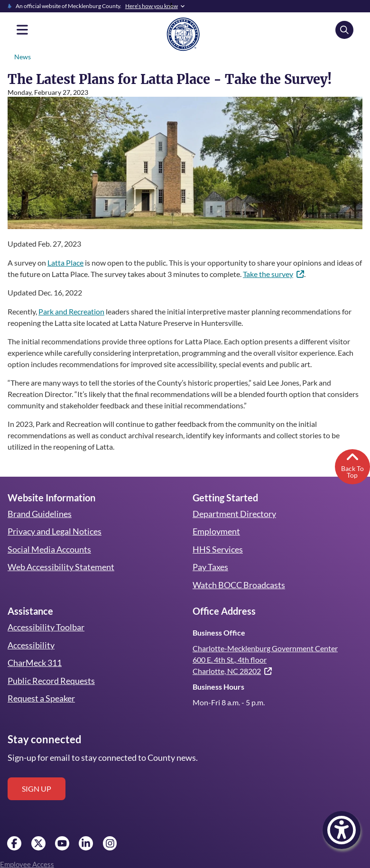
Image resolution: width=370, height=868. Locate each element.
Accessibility (30, 645)
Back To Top (352, 464)
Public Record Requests (51, 681)
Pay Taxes (210, 567)
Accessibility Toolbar (45, 627)
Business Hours (218, 687)
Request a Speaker (42, 698)
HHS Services (218, 549)
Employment (216, 531)
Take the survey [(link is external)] (287, 274)
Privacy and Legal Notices (55, 531)
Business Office (218, 633)
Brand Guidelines (39, 514)
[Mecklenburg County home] (183, 34)
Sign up (37, 789)
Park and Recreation (72, 311)
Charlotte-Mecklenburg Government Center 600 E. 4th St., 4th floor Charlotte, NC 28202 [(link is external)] (265, 660)
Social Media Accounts (49, 549)
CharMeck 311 (35, 663)
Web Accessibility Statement (60, 567)
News (23, 57)
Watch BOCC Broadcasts (239, 585)
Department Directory (234, 514)
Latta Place (66, 263)
